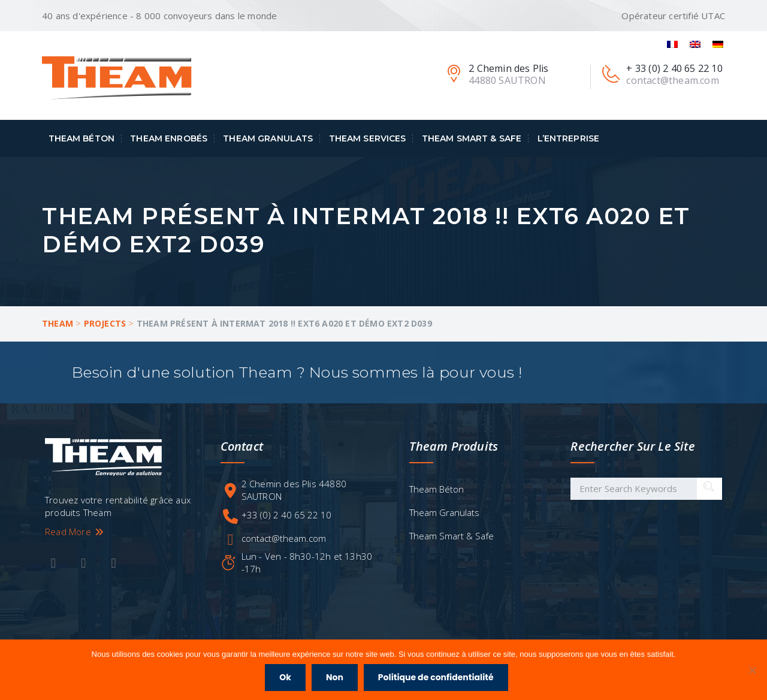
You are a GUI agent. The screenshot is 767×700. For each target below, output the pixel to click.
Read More (75, 532)
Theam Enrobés (169, 138)
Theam (58, 323)
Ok (285, 677)
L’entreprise (569, 138)
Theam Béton (82, 138)
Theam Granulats (268, 138)
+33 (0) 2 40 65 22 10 (286, 515)
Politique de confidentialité (436, 677)
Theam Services (368, 138)
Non (335, 677)
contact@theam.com (284, 538)
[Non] (752, 670)
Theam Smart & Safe (472, 138)
